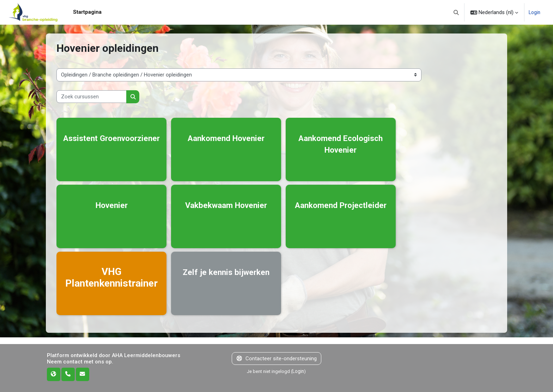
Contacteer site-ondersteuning (277, 359)
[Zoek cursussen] (92, 97)
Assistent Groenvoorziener (112, 144)
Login (534, 12)
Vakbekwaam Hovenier (227, 205)
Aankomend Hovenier (227, 138)
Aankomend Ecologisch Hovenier (341, 144)
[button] (455, 12)
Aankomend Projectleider (341, 211)
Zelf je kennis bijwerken (226, 278)
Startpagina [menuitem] (87, 12)
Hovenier (111, 205)
